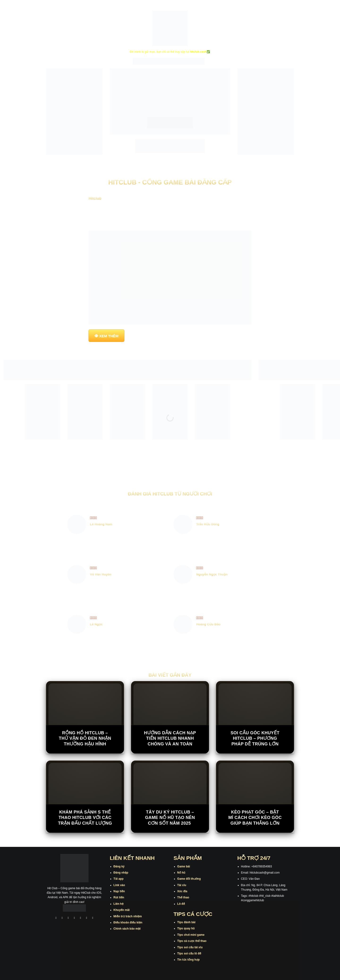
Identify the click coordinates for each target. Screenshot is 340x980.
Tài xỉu (182, 885)
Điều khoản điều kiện (128, 923)
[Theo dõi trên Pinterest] (93, 918)
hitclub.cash (198, 52)
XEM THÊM (109, 336)
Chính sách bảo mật (127, 929)
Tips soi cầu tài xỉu (190, 947)
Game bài (184, 866)
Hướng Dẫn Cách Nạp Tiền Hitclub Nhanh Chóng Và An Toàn (170, 738)
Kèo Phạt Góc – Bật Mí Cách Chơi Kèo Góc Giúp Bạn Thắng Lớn (255, 818)
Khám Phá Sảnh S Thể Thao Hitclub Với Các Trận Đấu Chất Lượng (85, 818)
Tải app (119, 879)
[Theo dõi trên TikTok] (68, 918)
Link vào (119, 885)
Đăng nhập (121, 873)
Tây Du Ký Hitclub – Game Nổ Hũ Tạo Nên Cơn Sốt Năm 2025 (170, 818)
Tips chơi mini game (191, 935)
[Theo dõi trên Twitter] (81, 918)
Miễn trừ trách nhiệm (128, 916)
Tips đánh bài (186, 922)
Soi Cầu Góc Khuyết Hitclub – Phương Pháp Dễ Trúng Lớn (255, 738)
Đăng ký (119, 866)
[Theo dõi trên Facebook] (56, 918)
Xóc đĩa (182, 891)
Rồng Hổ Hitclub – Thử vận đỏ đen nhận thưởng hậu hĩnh (85, 738)
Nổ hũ (181, 873)
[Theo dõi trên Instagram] (62, 918)
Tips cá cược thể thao (192, 941)
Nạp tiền (119, 891)
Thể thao (183, 897)
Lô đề (181, 904)
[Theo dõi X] (74, 918)
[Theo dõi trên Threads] (87, 918)
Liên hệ (119, 904)
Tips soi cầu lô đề (189, 954)
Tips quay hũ (186, 928)
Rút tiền (119, 897)
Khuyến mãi (122, 910)
